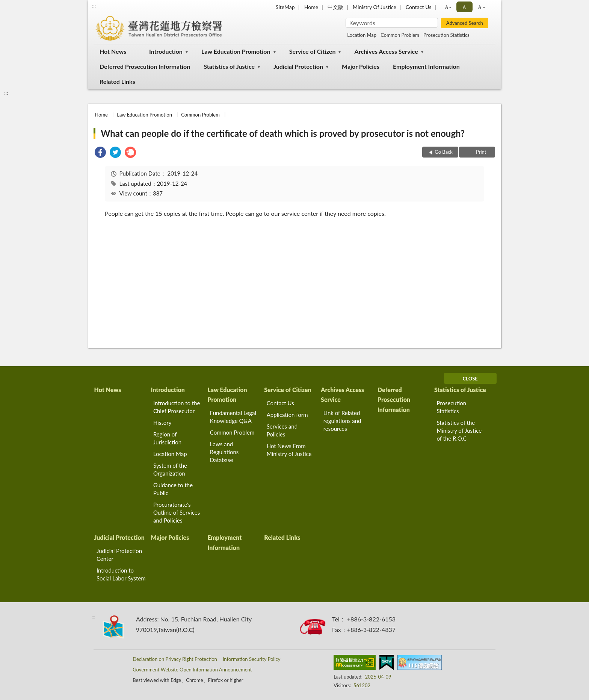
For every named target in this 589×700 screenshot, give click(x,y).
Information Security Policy (252, 659)
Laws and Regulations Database (224, 452)
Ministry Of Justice (375, 7)
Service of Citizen (313, 51)
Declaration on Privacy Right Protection (175, 659)
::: (94, 6)
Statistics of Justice (229, 66)
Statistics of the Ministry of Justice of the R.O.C (459, 430)
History (162, 423)
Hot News (113, 51)
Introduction (166, 51)
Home (311, 7)
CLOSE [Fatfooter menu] (470, 379)
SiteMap (285, 7)
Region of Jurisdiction (167, 438)
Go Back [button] (444, 152)
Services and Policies (282, 430)
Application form (287, 415)
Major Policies (361, 66)
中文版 (335, 7)
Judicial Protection (298, 66)
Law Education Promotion (236, 51)
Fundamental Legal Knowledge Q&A (233, 417)
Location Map (362, 35)
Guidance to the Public (173, 489)
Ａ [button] (464, 7)
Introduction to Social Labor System (121, 574)
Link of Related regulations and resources (342, 421)
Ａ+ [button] (481, 7)
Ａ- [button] (448, 7)
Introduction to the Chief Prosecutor (177, 407)
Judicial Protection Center (119, 555)
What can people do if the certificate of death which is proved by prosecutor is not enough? (283, 133)
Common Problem (400, 35)
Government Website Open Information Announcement (192, 670)
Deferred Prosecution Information (145, 66)
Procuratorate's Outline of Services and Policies (177, 512)
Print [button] (481, 152)
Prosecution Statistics (446, 35)
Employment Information (426, 66)
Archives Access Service (386, 51)
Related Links (117, 81)
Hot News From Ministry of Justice (289, 450)
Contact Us (418, 7)
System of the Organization (170, 469)
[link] (100, 153)
